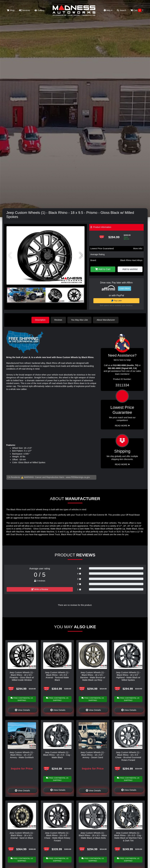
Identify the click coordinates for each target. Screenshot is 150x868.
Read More (122, 426)
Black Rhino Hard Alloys (131, 260)
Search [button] (121, 10)
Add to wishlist (130, 269)
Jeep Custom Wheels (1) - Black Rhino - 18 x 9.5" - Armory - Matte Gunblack (22, 755)
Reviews (58, 320)
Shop (11, 10)
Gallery (39, 10)
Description (40, 320)
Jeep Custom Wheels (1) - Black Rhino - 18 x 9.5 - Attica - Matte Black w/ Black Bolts (93, 835)
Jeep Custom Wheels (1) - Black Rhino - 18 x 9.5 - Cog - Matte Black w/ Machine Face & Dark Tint (128, 837)
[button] (81, 255)
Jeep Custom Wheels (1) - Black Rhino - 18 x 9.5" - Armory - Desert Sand (93, 755)
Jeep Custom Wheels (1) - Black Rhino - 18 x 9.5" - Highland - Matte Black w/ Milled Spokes (128, 676)
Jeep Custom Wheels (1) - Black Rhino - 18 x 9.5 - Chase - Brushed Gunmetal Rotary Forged (128, 756)
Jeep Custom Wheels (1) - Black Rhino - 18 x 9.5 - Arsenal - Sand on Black (22, 835)
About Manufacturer (106, 320)
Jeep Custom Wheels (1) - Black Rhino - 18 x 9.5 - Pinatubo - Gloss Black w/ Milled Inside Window (22, 676)
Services (25, 10)
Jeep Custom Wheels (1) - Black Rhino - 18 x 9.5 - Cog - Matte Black (57, 755)
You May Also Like (80, 320)
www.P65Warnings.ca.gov (78, 477)
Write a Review (40, 589)
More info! (138, 248)
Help (108, 10)
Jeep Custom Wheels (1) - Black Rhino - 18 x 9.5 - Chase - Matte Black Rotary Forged (57, 837)
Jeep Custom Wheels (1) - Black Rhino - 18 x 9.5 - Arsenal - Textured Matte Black (57, 676)
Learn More (125, 288)
